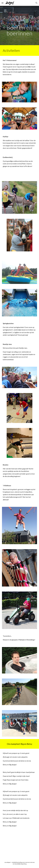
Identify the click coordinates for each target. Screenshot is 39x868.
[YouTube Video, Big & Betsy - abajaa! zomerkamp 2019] (20, 844)
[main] (20, 26)
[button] (2, 3)
